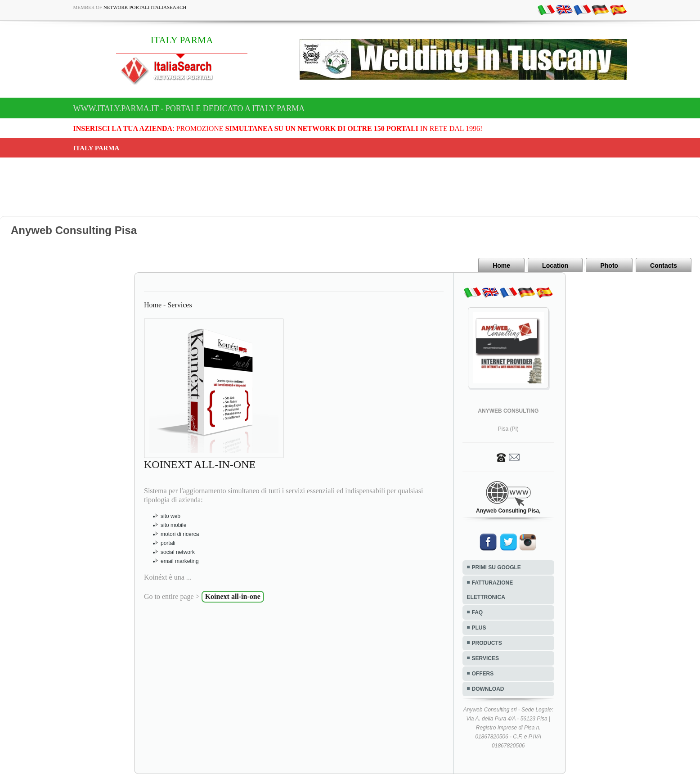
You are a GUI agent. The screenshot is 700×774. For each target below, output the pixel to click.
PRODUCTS (487, 643)
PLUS (479, 628)
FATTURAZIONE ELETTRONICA (490, 590)
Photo (609, 265)
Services (179, 305)
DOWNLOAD (488, 689)
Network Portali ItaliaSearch (145, 7)
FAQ (478, 612)
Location (555, 265)
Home (501, 265)
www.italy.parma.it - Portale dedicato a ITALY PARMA (189, 108)
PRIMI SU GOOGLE (496, 567)
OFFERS (483, 674)
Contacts (664, 265)
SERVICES (485, 658)
